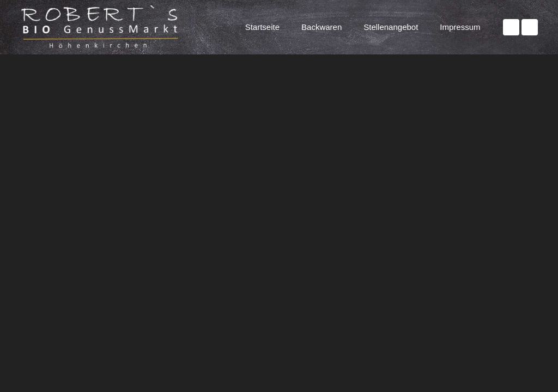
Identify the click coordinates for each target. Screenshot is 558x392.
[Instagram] (530, 27)
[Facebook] (511, 27)
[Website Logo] (103, 27)
